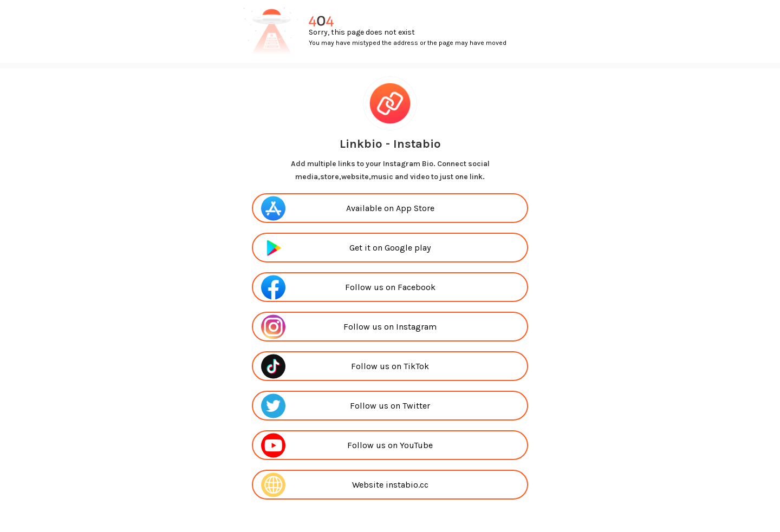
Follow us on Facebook (390, 287)
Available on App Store (390, 208)
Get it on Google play (390, 248)
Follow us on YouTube (390, 445)
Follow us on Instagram (390, 327)
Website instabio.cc (390, 485)
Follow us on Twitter (390, 406)
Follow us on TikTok (390, 366)
